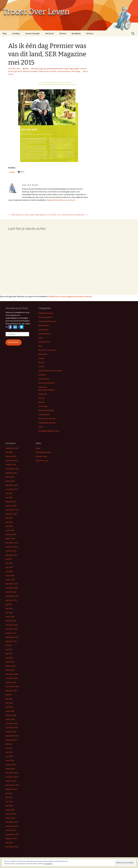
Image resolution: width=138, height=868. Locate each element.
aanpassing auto (40, 69)
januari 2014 (10, 818)
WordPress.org (42, 460)
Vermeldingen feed (43, 452)
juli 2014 (9, 793)
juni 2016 (9, 699)
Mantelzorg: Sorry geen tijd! (24, 215)
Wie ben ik (50, 33)
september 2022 (12, 469)
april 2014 (9, 806)
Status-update (44, 414)
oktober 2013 (11, 830)
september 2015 (12, 736)
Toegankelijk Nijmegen (47, 423)
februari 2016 (11, 715)
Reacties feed (41, 456)
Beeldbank (76, 33)
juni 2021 (9, 493)
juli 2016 (9, 695)
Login (38, 448)
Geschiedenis (44, 379)
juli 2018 (9, 604)
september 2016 (12, 686)
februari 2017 (11, 666)
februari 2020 (11, 534)
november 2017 (12, 629)
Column (41, 358)
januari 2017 (10, 670)
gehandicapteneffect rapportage (60, 69)
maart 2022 (10, 477)
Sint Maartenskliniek (46, 410)
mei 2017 (9, 654)
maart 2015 (10, 760)
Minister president (31, 71)
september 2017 (12, 637)
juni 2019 (9, 563)
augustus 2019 (11, 555)
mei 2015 (9, 752)
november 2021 (12, 489)
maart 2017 (10, 662)
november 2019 (12, 547)
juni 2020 (9, 518)
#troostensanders (46, 317)
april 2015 (9, 756)
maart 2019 (10, 575)
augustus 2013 (11, 838)
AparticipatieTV (44, 334)
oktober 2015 (11, 732)
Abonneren (13, 342)
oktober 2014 (11, 781)
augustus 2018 (11, 600)
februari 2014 (11, 814)
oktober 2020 (11, 506)
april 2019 (9, 571)
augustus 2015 (11, 740)
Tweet (12, 172)
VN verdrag (76, 71)
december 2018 (12, 584)
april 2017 (9, 658)
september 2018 (12, 596)
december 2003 (12, 847)
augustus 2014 (11, 789)
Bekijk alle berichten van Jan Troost (62, 200)
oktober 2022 (11, 465)
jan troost (19, 71)
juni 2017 (9, 649)
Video (41, 427)
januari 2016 (10, 719)
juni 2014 (9, 797)
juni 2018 (9, 608)
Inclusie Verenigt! (32, 33)
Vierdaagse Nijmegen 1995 (49, 431)
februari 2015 (11, 764)
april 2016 (9, 707)
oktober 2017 (11, 633)
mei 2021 (9, 497)
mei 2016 (9, 703)
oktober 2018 (11, 592)
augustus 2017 (11, 641)
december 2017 (12, 625)
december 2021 (12, 485)
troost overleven (50, 71)
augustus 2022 (11, 473)
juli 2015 (9, 744)
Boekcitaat (43, 354)
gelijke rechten (80, 69)
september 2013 (12, 834)
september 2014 (12, 785)
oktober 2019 (11, 551)
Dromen (41, 362)
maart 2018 (10, 617)
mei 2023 (9, 452)
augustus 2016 (11, 691)
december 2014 (12, 773)
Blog (5, 33)
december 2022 (12, 460)
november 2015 (12, 728)
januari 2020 (10, 539)
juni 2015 (9, 748)
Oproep (41, 398)
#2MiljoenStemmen (46, 313)
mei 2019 (9, 567)
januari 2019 (10, 580)
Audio (41, 338)
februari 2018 (11, 621)
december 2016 (12, 674)
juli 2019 (9, 559)
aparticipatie (43, 329)
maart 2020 (10, 530)
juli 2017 (9, 645)
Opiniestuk (43, 394)
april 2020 (9, 526)
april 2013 (9, 843)
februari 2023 (11, 456)
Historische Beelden (46, 383)
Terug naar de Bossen (47, 419)
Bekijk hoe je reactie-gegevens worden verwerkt (70, 296)
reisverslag (43, 406)
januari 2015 (10, 769)
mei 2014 (9, 801)
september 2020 (12, 510)
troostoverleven (64, 71)
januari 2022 (10, 481)
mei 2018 (9, 612)
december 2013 (12, 822)
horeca (11, 71)
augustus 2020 (11, 514)
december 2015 (12, 723)
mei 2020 (9, 522)
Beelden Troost (44, 342)
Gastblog (16, 33)
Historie (63, 33)
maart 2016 (10, 711)
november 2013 (12, 826)
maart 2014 (10, 810)
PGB (40, 71)
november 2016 (12, 678)
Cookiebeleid (48, 864)
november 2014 (12, 777)
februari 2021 (11, 502)
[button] (48, 121)
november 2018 (12, 588)
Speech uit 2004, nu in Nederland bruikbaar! (64, 215)
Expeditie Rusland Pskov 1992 (50, 371)
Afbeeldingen (44, 325)
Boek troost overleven (47, 350)
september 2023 (12, 448)
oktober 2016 (11, 682)
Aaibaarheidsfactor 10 (47, 321)
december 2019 (12, 543)
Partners (90, 33)
